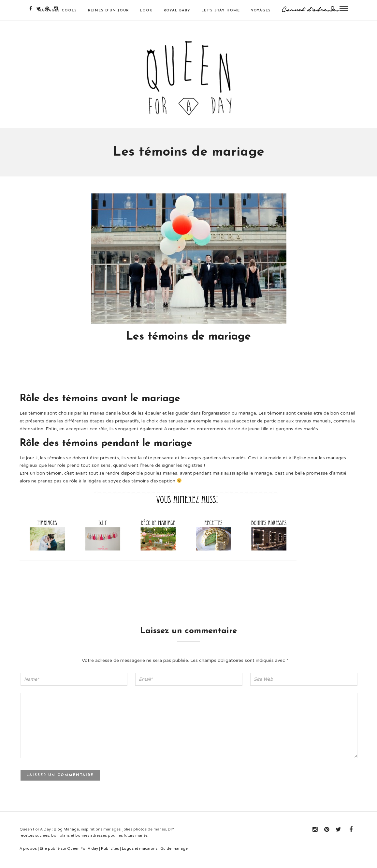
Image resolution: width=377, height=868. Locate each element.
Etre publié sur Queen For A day (69, 858)
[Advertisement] (138, 380)
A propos (28, 858)
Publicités (110, 858)
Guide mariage (174, 858)
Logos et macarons (140, 858)
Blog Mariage (66, 839)
